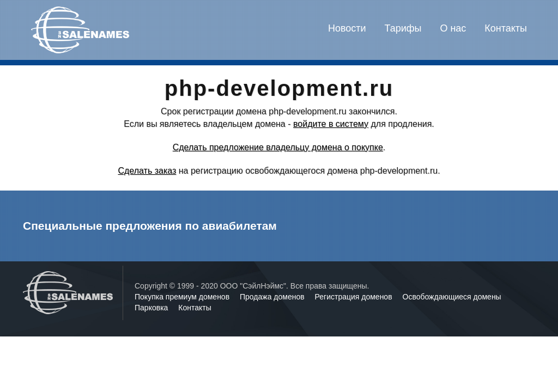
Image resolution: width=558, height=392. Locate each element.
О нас (453, 28)
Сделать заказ (147, 171)
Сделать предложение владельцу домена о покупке (278, 147)
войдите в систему (331, 124)
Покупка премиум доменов (183, 297)
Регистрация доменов (355, 297)
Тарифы (403, 28)
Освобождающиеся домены (452, 297)
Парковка (152, 308)
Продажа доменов (273, 297)
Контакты (506, 28)
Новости (347, 28)
